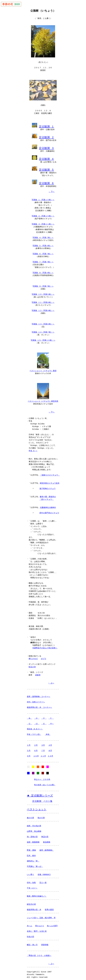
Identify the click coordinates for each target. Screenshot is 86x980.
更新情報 (45, 944)
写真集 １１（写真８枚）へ (43, 301)
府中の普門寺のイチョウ (49, 511)
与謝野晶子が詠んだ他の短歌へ (45, 646)
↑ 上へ (51, 681)
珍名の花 (30, 935)
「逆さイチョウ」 (47, 497)
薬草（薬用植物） (47, 849)
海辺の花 (45, 835)
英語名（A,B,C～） (35, 727)
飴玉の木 (32, 665)
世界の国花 (49, 908)
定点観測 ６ (46, 181)
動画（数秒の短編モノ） (37, 895)
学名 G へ (33, 449)
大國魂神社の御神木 (48, 505)
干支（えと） (32, 887)
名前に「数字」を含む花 (37, 930)
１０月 (36, 754)
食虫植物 (47, 841)
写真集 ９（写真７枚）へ (43, 285)
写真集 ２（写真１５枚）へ (43, 214)
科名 (48, 732)
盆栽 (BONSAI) (44, 873)
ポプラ (44, 657)
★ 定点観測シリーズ (40, 794)
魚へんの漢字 (52, 925)
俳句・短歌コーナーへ (36, 700)
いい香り (30, 873)
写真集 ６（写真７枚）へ (43, 252)
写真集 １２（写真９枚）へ (43, 309)
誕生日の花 (31, 903)
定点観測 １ (46, 126)
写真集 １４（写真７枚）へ (43, 330)
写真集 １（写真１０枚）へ (43, 198)
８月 (50, 748)
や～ (51, 721)
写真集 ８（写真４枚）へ (43, 271)
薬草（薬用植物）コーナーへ (39, 694)
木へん (30, 925)
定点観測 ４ (46, 158)
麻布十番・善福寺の (48, 495)
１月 (29, 743)
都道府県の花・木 (34, 908)
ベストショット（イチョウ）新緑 (43, 369)
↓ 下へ (52, 190)
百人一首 (43, 881)
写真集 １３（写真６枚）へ (43, 322)
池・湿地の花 (32, 835)
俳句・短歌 (31, 881)
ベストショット (37, 808)
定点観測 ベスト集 (42, 800)
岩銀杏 (38, 673)
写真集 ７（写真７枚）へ (43, 260)
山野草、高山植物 (34, 830)
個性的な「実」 (33, 860)
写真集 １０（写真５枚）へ (43, 293)
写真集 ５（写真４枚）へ (43, 244)
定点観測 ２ (46, 136)
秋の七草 (41, 817)
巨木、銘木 (31, 854)
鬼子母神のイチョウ (47, 486)
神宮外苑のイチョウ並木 (50, 481)
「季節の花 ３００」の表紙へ (39, 954)
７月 (43, 748)
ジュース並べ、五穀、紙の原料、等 (41, 917)
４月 (50, 743)
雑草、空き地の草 (34, 825)
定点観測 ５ (46, 168)
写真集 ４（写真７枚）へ (43, 236)
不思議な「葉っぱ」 (35, 865)
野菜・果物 (31, 849)
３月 (43, 743)
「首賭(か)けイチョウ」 (50, 473)
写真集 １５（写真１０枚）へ (43, 339)
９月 (29, 754)
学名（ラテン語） (34, 732)
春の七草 (30, 817)
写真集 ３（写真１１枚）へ (43, 222)
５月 (29, 748)
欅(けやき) (33, 657)
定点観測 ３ (46, 147)
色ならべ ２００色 (42, 778)
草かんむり (40, 925)
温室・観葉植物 (33, 841)
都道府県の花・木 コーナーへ (39, 705)
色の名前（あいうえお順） (45, 783)
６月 (36, 748)
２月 (36, 743)
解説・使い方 (32, 944)
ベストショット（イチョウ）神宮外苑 (43, 399)
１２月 (50, 754)
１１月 (43, 754)
